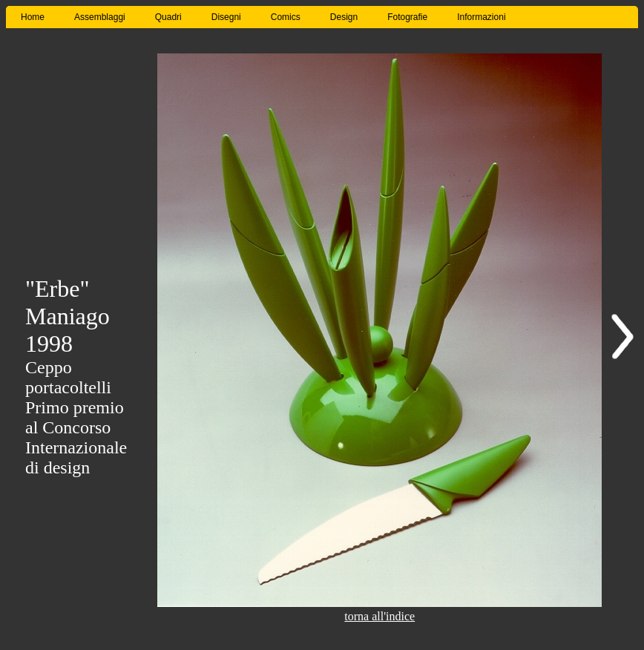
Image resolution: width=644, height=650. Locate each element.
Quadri (168, 17)
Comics (286, 17)
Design (344, 17)
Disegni (226, 17)
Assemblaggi (100, 17)
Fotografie (407, 17)
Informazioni (481, 17)
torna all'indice (379, 616)
